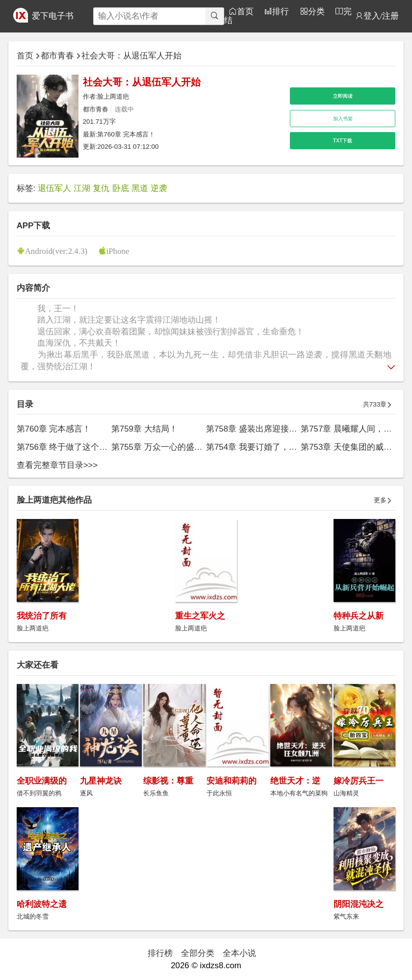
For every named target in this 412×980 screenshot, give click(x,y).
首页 (245, 11)
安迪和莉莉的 (232, 781)
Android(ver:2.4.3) (56, 251)
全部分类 (198, 953)
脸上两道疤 (113, 96)
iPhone (118, 251)
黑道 (140, 188)
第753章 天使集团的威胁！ (350, 447)
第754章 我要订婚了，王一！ (260, 447)
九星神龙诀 (101, 781)
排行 (281, 11)
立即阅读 (343, 96)
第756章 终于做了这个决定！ (71, 447)
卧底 (121, 188)
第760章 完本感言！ (126, 134)
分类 (316, 11)
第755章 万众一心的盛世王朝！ (169, 447)
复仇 (101, 188)
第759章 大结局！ (144, 429)
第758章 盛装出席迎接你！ (256, 429)
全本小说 (239, 953)
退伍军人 (54, 188)
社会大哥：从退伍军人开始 (131, 56)
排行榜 (160, 953)
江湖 (82, 188)
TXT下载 (343, 141)
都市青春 (57, 56)
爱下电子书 (53, 16)
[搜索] (215, 16)
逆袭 (159, 188)
